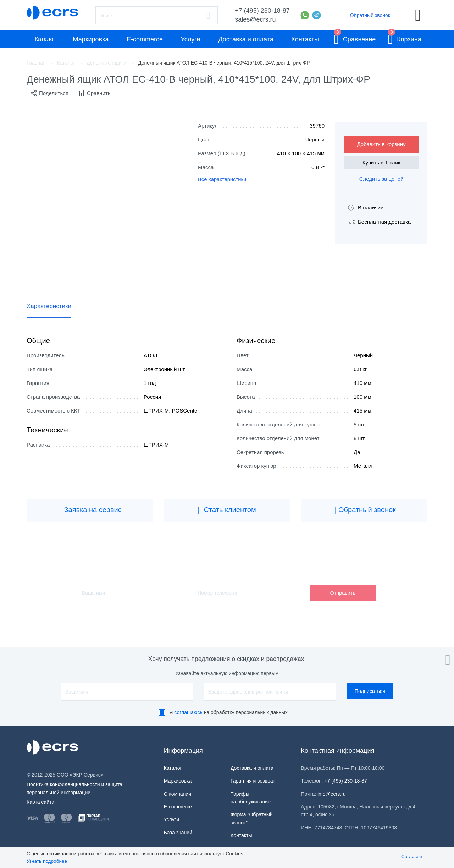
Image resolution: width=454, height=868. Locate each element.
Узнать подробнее (47, 861)
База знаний (178, 833)
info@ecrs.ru (332, 794)
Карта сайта (40, 802)
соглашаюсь (188, 712)
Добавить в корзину (381, 144)
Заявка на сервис (90, 510)
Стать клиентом (227, 510)
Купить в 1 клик (381, 163)
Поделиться (49, 93)
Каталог (41, 39)
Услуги (191, 39)
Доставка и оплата (246, 39)
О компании (178, 794)
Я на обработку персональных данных (228, 712)
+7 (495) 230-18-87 (262, 11)
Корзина (405, 38)
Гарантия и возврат (253, 781)
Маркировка (91, 39)
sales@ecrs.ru (255, 19)
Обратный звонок (370, 15)
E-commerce (145, 39)
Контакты (305, 39)
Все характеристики (223, 180)
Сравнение (355, 38)
